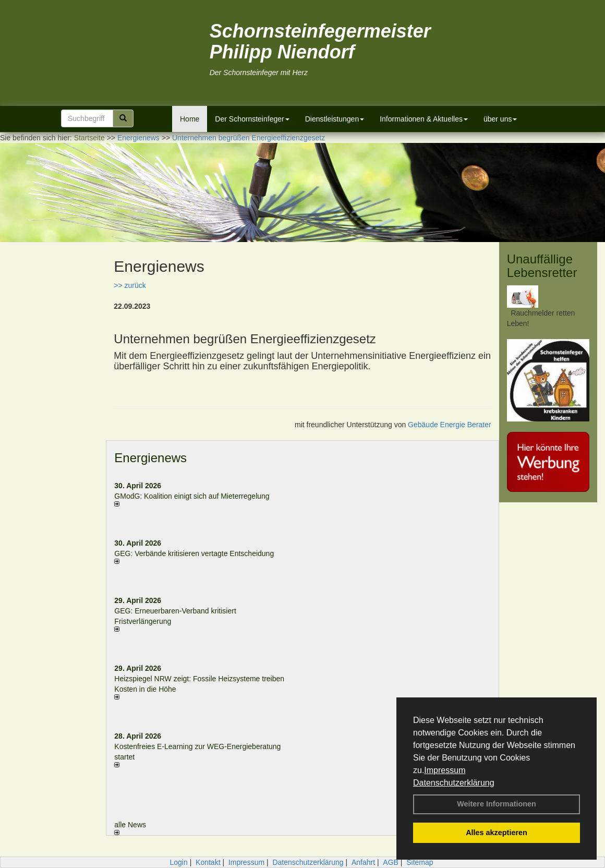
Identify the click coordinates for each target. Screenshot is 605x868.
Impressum (445, 770)
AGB (391, 862)
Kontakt (208, 862)
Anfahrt (363, 862)
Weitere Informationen (497, 804)
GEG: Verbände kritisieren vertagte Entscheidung (194, 553)
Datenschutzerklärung (454, 783)
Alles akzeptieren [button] (497, 833)
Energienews (150, 458)
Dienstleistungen (335, 119)
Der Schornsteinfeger (252, 119)
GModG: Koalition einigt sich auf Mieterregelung (192, 496)
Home (190, 119)
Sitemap (420, 862)
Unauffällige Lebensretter (542, 266)
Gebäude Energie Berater (450, 425)
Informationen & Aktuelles (424, 119)
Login (178, 862)
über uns (500, 119)
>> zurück (130, 285)
